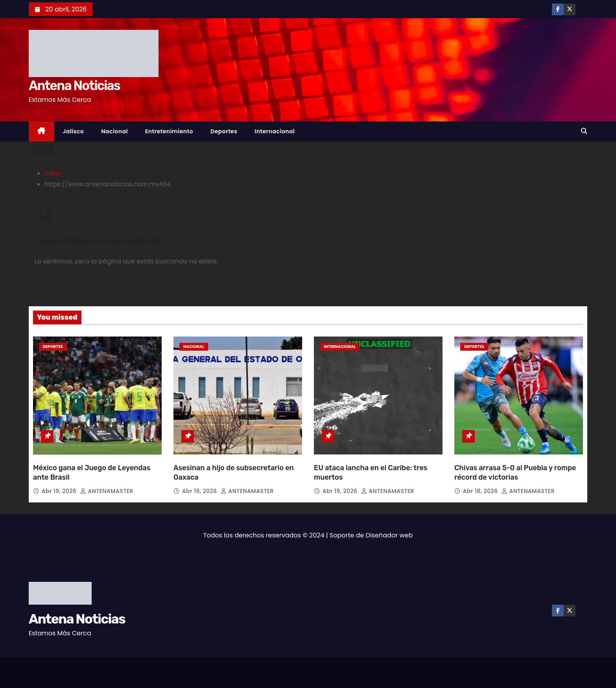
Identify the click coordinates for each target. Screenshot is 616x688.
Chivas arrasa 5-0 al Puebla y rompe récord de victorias (515, 473)
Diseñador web (389, 535)
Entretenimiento (169, 131)
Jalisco (74, 131)
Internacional (275, 131)
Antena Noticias (74, 86)
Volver (60, 284)
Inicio (53, 173)
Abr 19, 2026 (60, 491)
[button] (584, 131)
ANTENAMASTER (107, 491)
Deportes (224, 131)
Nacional (114, 131)
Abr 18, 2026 (481, 491)
